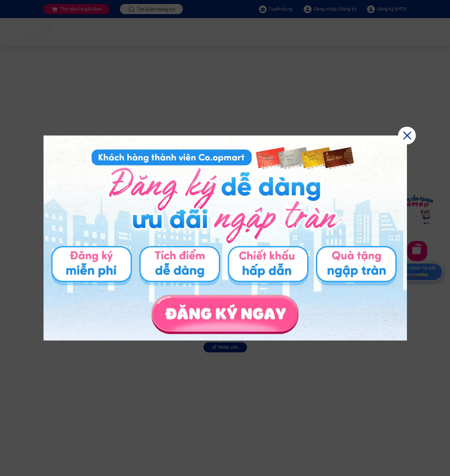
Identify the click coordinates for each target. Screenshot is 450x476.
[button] (407, 135)
